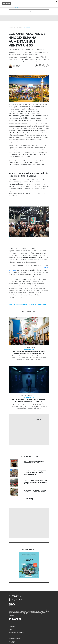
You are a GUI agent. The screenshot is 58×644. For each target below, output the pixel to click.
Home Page (12, 27)
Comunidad (27, 27)
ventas (34, 305)
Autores (10, 629)
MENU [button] (29, 12)
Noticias (19, 27)
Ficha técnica (11, 628)
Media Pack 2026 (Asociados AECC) (16, 632)
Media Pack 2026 (12, 631)
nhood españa (42, 305)
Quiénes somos (12, 627)
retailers (12, 305)
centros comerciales (23, 305)
